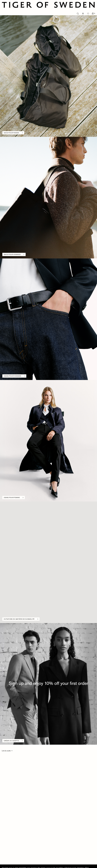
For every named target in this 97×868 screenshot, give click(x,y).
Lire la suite (6, 751)
